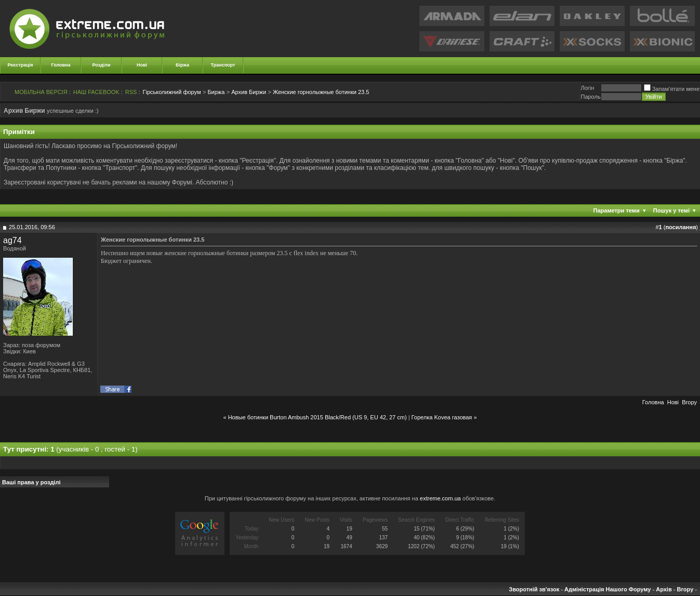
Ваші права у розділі (31, 482)
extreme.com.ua (440, 498)
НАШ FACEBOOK (96, 92)
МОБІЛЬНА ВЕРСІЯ (41, 92)
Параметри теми (617, 210)
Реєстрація (21, 65)
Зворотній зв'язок (534, 589)
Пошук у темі (671, 210)
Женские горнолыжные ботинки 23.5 (321, 92)
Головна (61, 65)
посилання (681, 227)
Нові (142, 65)
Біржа (182, 65)
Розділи (101, 65)
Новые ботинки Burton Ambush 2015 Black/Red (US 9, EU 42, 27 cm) (318, 417)
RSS (131, 92)
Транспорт (223, 65)
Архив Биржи (249, 92)
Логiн (587, 88)
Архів (664, 589)
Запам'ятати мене (672, 89)
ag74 (12, 240)
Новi (673, 402)
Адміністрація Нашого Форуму (607, 589)
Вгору (689, 402)
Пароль (590, 97)
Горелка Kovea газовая (442, 417)
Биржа (216, 92)
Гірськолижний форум (172, 92)
